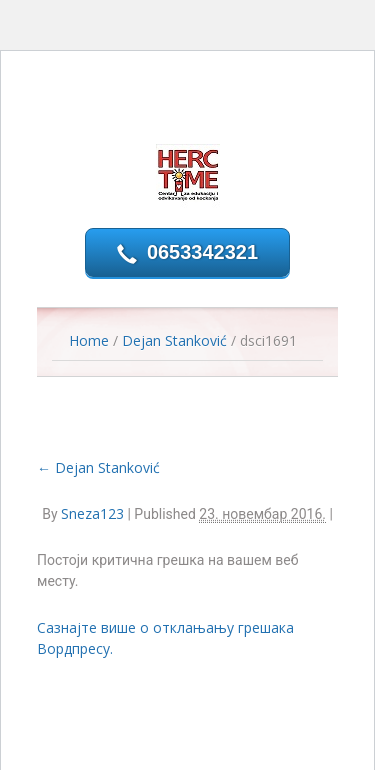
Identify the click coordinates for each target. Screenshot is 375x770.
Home (89, 340)
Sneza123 (92, 513)
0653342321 (202, 252)
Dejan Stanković (174, 340)
